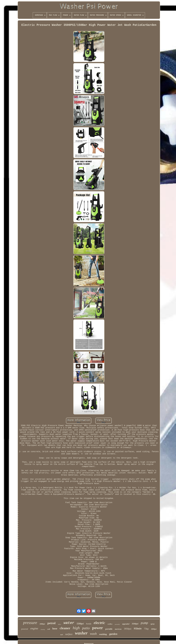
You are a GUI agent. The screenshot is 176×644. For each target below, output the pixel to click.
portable (109, 629)
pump (144, 623)
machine (118, 629)
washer (81, 633)
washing (103, 634)
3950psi (128, 629)
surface (69, 634)
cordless (110, 624)
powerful (117, 624)
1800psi (42, 624)
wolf (49, 629)
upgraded (126, 624)
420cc (60, 624)
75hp (146, 629)
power (98, 628)
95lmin (138, 628)
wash (93, 634)
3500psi (135, 624)
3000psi (154, 629)
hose (55, 629)
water (69, 623)
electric (99, 623)
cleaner (65, 628)
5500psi (80, 624)
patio (86, 628)
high (76, 628)
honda (89, 624)
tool (62, 635)
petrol (51, 623)
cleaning (43, 629)
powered (25, 629)
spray (153, 624)
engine (34, 628)
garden (113, 634)
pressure (30, 623)
